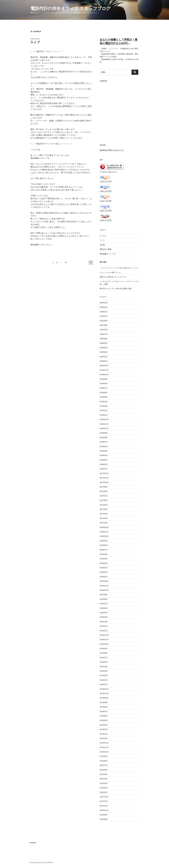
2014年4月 (104, 671)
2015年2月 (104, 626)
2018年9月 (104, 433)
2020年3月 (104, 352)
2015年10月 (104, 590)
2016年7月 (104, 550)
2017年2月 (104, 518)
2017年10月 (104, 482)
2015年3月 (104, 622)
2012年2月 (104, 788)
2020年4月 (104, 348)
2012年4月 (104, 779)
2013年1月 (104, 738)
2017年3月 (104, 514)
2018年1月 (104, 469)
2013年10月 (104, 698)
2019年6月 (104, 393)
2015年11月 (104, 586)
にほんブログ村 (106, 181)
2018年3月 (104, 460)
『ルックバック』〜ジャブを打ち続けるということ (119, 268)
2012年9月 (104, 756)
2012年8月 (104, 761)
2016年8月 (104, 545)
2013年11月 (104, 693)
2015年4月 (104, 617)
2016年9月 (104, 541)
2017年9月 (104, 487)
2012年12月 (104, 743)
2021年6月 (104, 325)
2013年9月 (104, 702)
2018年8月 (104, 437)
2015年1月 (104, 631)
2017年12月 (104, 473)
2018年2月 (104, 464)
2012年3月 (104, 783)
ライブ (35, 42)
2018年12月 (104, 419)
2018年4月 (104, 455)
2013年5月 (104, 720)
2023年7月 (104, 316)
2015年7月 (104, 604)
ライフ (102, 240)
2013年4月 (104, 725)
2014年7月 (104, 658)
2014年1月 (104, 684)
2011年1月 (104, 806)
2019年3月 (104, 406)
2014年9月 (104, 649)
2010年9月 (104, 815)
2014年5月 (104, 667)
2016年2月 (104, 572)
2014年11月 (104, 640)
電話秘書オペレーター (108, 254)
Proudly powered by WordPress (41, 862)
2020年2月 (104, 357)
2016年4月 (104, 563)
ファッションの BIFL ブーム (110, 272)
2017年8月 (104, 491)
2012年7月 (104, 765)
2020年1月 (104, 361)
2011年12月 (104, 797)
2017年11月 (104, 478)
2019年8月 (104, 384)
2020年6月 (104, 339)
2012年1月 (104, 792)
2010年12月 (104, 810)
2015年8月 (104, 599)
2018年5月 (104, 451)
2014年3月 (104, 675)
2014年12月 (104, 635)
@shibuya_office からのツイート (112, 150)
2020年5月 (104, 343)
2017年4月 (104, 509)
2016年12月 (104, 527)
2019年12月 (104, 366)
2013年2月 (104, 734)
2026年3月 (104, 303)
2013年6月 (104, 716)
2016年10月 (104, 536)
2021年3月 (104, 330)
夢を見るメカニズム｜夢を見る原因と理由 (116, 289)
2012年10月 (104, 752)
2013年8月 (104, 707)
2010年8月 (104, 819)
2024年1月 (104, 312)
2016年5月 (104, 559)
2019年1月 (104, 415)
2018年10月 (104, 428)
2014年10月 (104, 644)
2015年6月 (104, 608)
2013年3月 (104, 729)
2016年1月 (104, 577)
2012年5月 (104, 774)
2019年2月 (104, 410)
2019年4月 (104, 402)
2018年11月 (104, 424)
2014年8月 (104, 653)
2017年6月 (104, 500)
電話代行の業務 (106, 249)
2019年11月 (104, 370)
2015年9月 (104, 595)
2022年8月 (104, 321)
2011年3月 (104, 801)
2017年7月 (104, 496)
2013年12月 (104, 689)
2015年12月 (104, 581)
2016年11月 (104, 532)
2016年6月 (104, 554)
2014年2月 (104, 680)
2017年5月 (104, 505)
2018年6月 (104, 446)
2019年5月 (104, 397)
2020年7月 (104, 334)
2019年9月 (104, 379)
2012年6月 (104, 770)
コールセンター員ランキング (108, 172)
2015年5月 (104, 613)
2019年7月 (104, 388)
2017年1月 (104, 523)
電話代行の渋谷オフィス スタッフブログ (70, 8)
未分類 (102, 245)
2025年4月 (104, 307)
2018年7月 (104, 442)
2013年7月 (104, 711)
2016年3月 (104, 568)
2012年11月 (104, 747)
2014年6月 (104, 662)
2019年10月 (104, 375)
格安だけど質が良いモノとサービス (113, 277)
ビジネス (103, 236)
